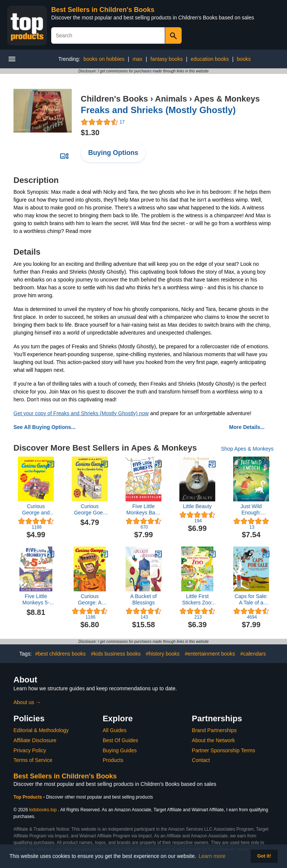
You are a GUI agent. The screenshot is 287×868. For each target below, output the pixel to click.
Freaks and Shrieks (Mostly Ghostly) (158, 110)
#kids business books (116, 654)
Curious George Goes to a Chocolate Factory (90, 510)
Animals (171, 99)
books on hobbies (104, 59)
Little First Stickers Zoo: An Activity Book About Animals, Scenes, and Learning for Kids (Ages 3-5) (197, 600)
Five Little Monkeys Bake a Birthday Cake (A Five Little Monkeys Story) (143, 510)
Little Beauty (197, 506)
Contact (201, 760)
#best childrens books (60, 654)
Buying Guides (120, 750)
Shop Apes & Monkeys (247, 449)
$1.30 (90, 133)
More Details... (247, 427)
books (244, 59)
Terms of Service (33, 760)
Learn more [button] (212, 856)
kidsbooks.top (43, 810)
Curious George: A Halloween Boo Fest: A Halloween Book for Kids (90, 600)
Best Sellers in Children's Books (103, 10)
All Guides (115, 730)
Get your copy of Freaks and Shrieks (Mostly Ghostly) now (81, 413)
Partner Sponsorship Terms (223, 750)
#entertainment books (210, 654)
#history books (163, 654)
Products (113, 760)
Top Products (28, 797)
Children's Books (114, 99)
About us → (27, 702)
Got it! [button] (264, 856)
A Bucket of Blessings (144, 599)
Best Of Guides (121, 740)
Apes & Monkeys (227, 99)
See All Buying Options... (44, 427)
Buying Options (113, 153)
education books (210, 59)
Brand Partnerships (214, 730)
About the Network (213, 740)
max (138, 59)
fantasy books (167, 59)
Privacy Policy (30, 750)
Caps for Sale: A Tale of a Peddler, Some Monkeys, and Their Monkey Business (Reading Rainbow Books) (251, 600)
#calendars (253, 654)
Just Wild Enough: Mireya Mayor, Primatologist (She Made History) (251, 510)
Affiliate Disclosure (35, 740)
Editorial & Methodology (41, 730)
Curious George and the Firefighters (36, 510)
